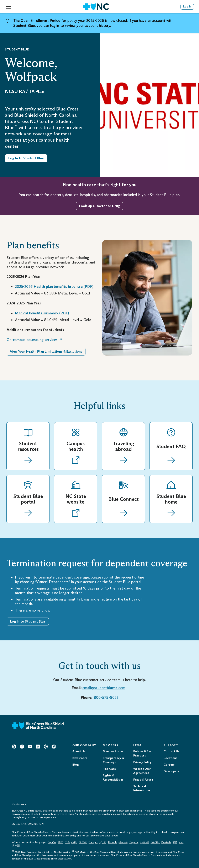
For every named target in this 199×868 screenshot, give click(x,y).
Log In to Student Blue (28, 621)
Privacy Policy (142, 762)
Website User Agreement (142, 771)
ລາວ (181, 842)
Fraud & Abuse (143, 780)
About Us (79, 751)
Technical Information (142, 788)
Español (52, 842)
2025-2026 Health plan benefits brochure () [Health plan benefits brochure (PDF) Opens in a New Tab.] (54, 287)
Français (93, 842)
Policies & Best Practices (143, 753)
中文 (61, 842)
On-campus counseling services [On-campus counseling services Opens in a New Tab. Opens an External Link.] (34, 340)
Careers (169, 765)
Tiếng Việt (71, 842)
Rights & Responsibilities (113, 778)
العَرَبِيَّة (103, 842)
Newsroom (80, 758)
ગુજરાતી (145, 842)
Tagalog (134, 842)
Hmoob (112, 842)
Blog (76, 765)
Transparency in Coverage (113, 760)
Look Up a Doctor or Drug (99, 206)
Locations (170, 758)
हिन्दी (175, 842)
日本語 (16, 846)
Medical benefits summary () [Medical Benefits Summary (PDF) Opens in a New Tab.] (42, 313)
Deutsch (166, 842)
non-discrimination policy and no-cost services (74, 836)
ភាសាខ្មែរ (155, 842)
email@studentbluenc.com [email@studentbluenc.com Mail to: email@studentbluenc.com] (104, 688)
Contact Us (171, 751)
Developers (171, 771)
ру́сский (123, 842)
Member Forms (113, 751)
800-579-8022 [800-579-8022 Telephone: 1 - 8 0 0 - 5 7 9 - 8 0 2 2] (106, 698)
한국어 (83, 842)
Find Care (109, 769)
